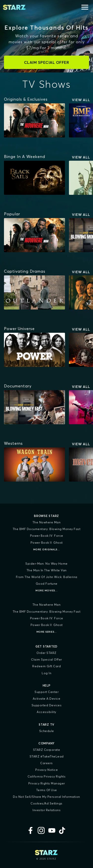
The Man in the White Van (47, 570)
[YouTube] (52, 830)
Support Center (46, 692)
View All (81, 100)
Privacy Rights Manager (47, 783)
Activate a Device (47, 699)
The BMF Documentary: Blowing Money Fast (47, 529)
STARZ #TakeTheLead (47, 756)
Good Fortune (47, 584)
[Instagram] (41, 830)
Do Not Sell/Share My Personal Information (46, 797)
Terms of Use (47, 790)
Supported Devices (47, 705)
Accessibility (46, 712)
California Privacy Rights (47, 776)
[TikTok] (62, 830)
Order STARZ (46, 653)
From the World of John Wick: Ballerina (47, 577)
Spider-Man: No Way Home (46, 564)
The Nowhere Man (47, 522)
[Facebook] (31, 830)
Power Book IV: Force (47, 536)
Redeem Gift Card (46, 666)
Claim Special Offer (46, 659)
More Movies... (46, 590)
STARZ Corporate (47, 750)
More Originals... (47, 549)
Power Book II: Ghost (47, 543)
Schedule (47, 731)
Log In (46, 673)
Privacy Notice (46, 770)
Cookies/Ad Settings (46, 803)
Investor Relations (46, 810)
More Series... (47, 632)
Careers (46, 763)
